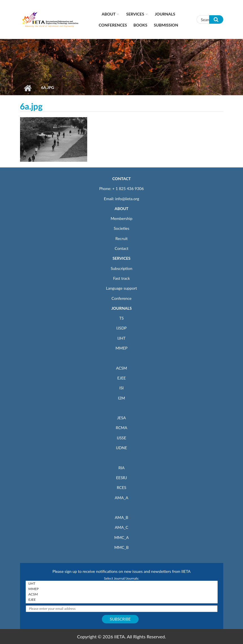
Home (28, 88)
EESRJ (121, 478)
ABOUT (121, 209)
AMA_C (122, 527)
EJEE (121, 378)
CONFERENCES (113, 25)
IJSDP (121, 328)
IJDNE (121, 448)
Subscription (121, 268)
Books (140, 25)
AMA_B (121, 517)
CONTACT (122, 179)
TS (122, 318)
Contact (121, 248)
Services (135, 14)
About (109, 14)
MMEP (121, 348)
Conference (121, 298)
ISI (121, 388)
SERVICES (121, 258)
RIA (121, 468)
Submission (166, 25)
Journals (165, 14)
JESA (121, 418)
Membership (121, 218)
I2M (121, 398)
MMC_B (121, 547)
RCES (122, 487)
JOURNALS (121, 308)
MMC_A (121, 537)
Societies (121, 228)
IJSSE (121, 438)
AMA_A (122, 498)
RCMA (121, 428)
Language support (122, 288)
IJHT (121, 338)
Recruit (122, 238)
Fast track (121, 278)
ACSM (121, 368)
